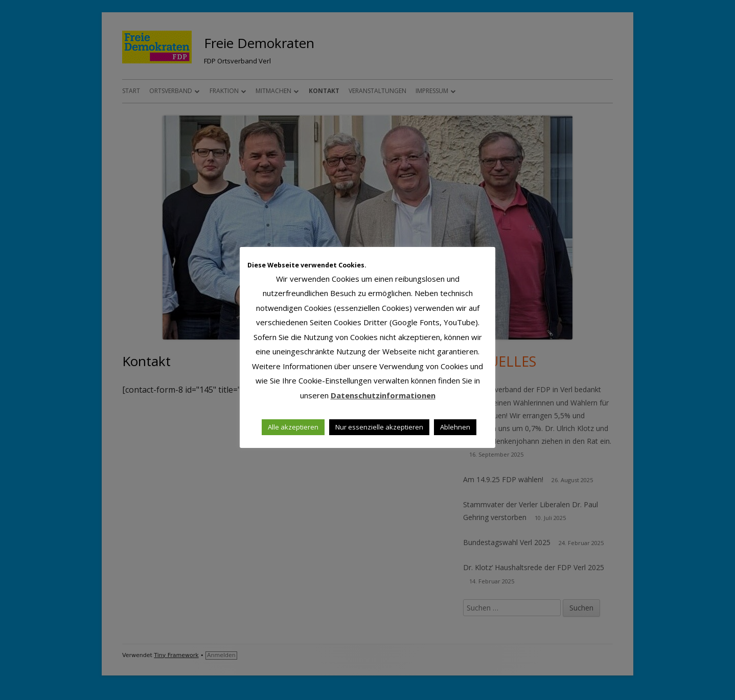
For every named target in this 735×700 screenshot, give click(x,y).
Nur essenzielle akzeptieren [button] (379, 427)
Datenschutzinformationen (383, 395)
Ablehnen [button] (455, 427)
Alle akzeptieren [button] (293, 427)
